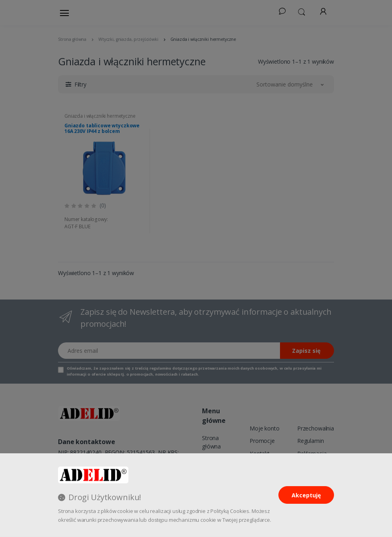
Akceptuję (306, 495)
